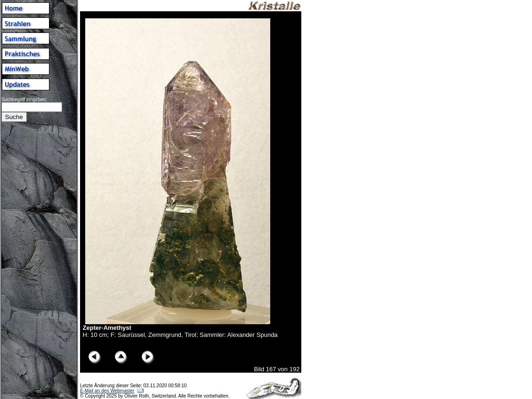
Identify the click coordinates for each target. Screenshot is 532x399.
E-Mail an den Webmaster (107, 391)
